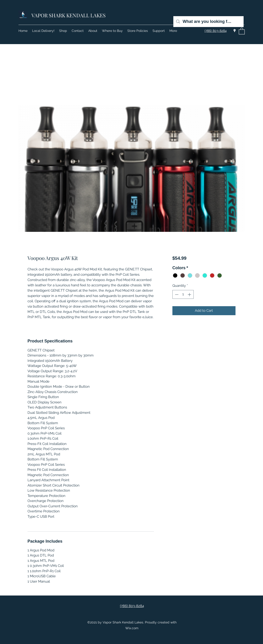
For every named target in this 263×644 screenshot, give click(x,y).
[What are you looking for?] (208, 22)
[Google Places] (235, 31)
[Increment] (190, 295)
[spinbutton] (183, 295)
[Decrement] (176, 295)
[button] (242, 31)
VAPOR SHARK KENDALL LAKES (69, 15)
